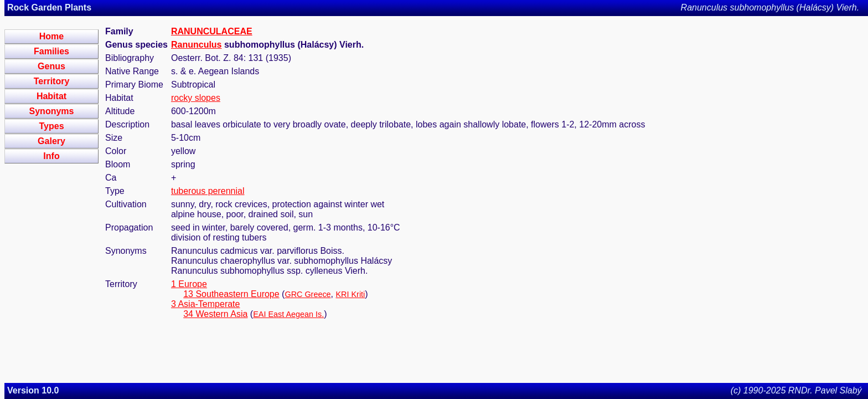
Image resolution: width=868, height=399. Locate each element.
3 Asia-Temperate (206, 304)
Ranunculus (197, 45)
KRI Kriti (351, 294)
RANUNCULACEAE (212, 31)
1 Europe (189, 284)
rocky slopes (196, 98)
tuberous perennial (208, 191)
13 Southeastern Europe (231, 294)
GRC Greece (308, 294)
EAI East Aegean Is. (288, 314)
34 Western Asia (215, 314)
